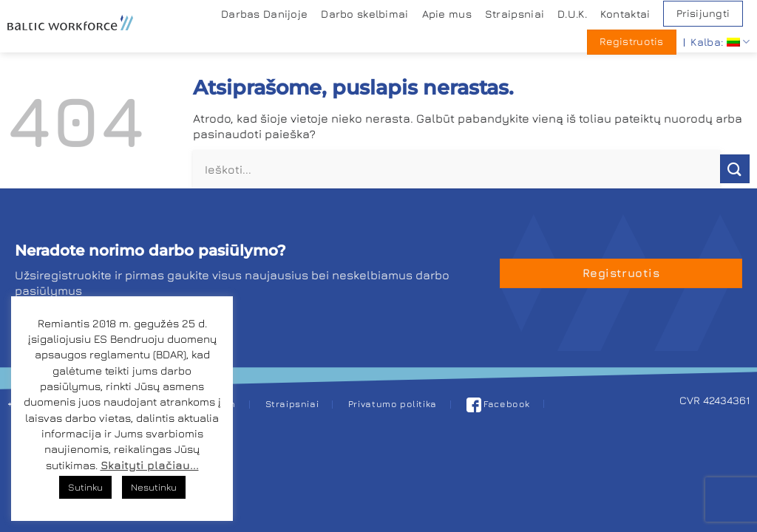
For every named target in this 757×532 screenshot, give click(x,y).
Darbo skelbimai (364, 14)
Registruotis (631, 41)
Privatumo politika (393, 404)
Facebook (499, 404)
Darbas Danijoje (264, 14)
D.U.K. (572, 14)
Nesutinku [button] (154, 487)
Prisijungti (703, 13)
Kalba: (720, 42)
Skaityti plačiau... (150, 465)
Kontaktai (625, 14)
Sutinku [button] (85, 487)
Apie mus (447, 14)
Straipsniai (515, 14)
